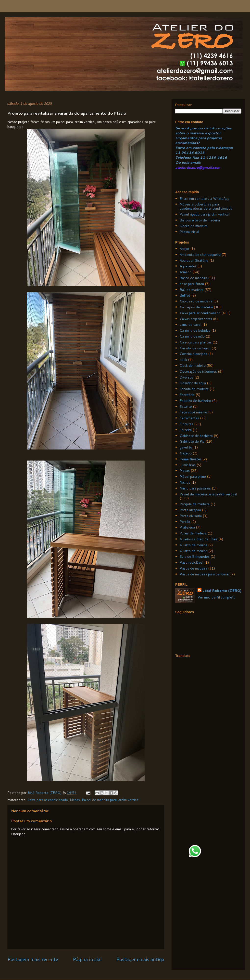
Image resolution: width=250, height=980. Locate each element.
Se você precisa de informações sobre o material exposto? (203, 131)
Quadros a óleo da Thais (199, 539)
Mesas (75, 800)
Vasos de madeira (193, 568)
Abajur (184, 249)
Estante (186, 407)
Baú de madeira (192, 290)
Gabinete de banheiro (196, 436)
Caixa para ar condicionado (48, 800)
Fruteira (186, 430)
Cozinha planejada (193, 354)
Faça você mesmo (193, 412)
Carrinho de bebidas (195, 330)
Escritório (187, 395)
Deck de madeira (193, 366)
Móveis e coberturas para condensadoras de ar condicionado (206, 206)
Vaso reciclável (191, 562)
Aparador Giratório (194, 260)
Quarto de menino (194, 551)
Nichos (185, 482)
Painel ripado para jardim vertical (205, 214)
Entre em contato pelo (195, 148)
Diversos (187, 377)
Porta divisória (191, 516)
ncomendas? (188, 143)
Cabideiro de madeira (196, 301)
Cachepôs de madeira (196, 307)
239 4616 (218, 158)
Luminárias (188, 465)
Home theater (190, 459)
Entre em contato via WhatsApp (205, 199)
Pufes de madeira (193, 533)
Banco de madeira (193, 278)
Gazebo (186, 453)
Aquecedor (188, 266)
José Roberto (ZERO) (222, 591)
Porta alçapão (190, 510)
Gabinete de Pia (192, 441)
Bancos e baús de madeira (200, 220)
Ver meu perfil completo (217, 597)
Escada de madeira (194, 389)
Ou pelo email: (188, 163)
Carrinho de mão (192, 336)
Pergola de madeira (195, 504)
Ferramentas (189, 418)
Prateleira (187, 527)
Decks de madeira (194, 226)
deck (183, 360)
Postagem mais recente (33, 959)
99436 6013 (193, 153)
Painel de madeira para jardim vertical (111, 800)
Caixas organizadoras (196, 319)
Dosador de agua (193, 383)
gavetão (186, 447)
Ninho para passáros (195, 488)
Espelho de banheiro (195, 401)
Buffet (185, 295)
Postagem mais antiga (140, 959)
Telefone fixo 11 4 (192, 158)
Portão (185, 522)
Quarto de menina (193, 545)
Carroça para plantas (196, 342)
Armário (186, 272)
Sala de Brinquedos (195, 557)
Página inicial (87, 959)
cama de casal (190, 325)
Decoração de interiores (198, 371)
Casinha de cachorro (195, 348)
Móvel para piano (193, 476)
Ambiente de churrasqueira (200, 255)
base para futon (192, 284)
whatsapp (224, 148)
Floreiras (186, 424)
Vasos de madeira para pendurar (204, 574)
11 (178, 153)
